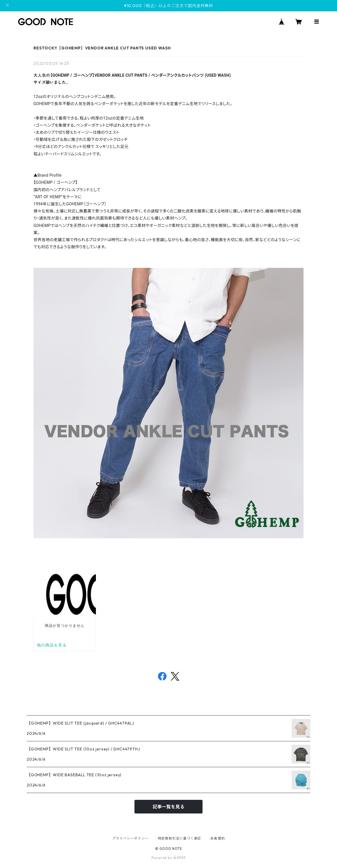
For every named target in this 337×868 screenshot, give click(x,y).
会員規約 (217, 838)
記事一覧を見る (168, 807)
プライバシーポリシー (130, 838)
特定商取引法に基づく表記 (180, 838)
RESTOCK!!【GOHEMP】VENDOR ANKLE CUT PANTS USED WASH (102, 48)
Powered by (169, 858)
